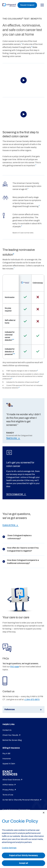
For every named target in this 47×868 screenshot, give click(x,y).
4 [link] (28, 189)
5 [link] (39, 206)
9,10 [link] (13, 339)
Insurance (7, 759)
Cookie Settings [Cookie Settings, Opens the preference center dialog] (9, 848)
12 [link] (19, 387)
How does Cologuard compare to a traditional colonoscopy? (21, 562)
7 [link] (14, 268)
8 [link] (37, 370)
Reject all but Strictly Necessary (23, 855)
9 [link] (39, 382)
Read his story (12, 438)
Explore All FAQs (9, 525)
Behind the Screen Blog (12, 740)
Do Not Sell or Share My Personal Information (21, 800)
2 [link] (32, 47)
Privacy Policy (8, 790)
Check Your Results (10, 735)
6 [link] (14, 254)
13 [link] (12, 378)
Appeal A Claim (9, 764)
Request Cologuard (27, 5)
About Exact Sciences (11, 780)
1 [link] (21, 44)
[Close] (44, 813)
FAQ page (15, 667)
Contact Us (7, 730)
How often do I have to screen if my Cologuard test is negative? (21, 549)
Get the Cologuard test (15, 494)
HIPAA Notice (8, 785)
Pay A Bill (6, 754)
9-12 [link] (14, 354)
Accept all (24, 863)
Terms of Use (8, 795)
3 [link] (36, 165)
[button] (23, 80)
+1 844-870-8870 (32, 699)
